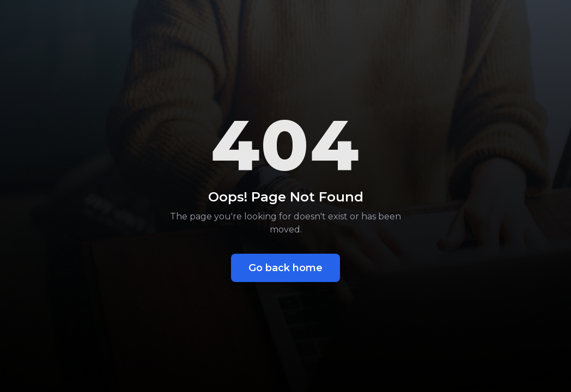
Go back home (285, 268)
